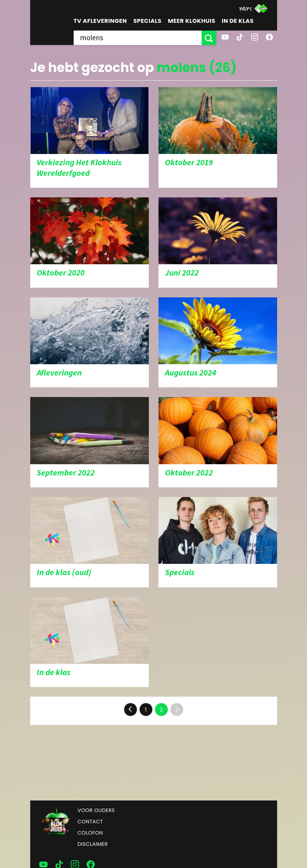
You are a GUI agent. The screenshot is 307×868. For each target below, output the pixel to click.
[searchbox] (138, 38)
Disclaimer (93, 844)
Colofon (90, 833)
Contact (90, 822)
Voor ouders (96, 810)
